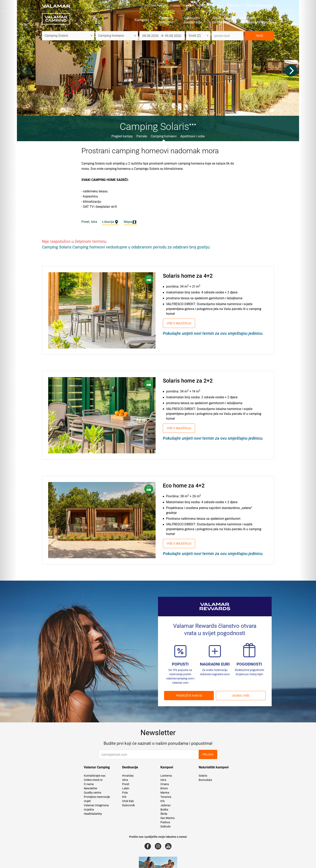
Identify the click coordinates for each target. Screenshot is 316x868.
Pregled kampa (122, 136)
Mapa (130, 222)
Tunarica (166, 797)
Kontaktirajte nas (95, 776)
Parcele (142, 136)
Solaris (203, 776)
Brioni (164, 788)
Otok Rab (128, 801)
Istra (125, 780)
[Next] (291, 71)
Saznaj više (241, 696)
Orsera (165, 784)
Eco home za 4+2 (184, 486)
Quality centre (93, 793)
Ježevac (166, 805)
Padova (165, 822)
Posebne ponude (156, 6)
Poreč (126, 784)
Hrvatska (128, 776)
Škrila (164, 814)
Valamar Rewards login (259, 6)
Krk (124, 797)
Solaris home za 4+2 (188, 276)
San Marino (168, 818)
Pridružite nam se (189, 696)
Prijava (208, 754)
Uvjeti (87, 801)
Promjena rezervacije (97, 797)
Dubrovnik (128, 805)
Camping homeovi (164, 136)
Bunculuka (205, 780)
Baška (164, 810)
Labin (126, 788)
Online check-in (93, 780)
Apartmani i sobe (192, 136)
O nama (175, 6)
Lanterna (166, 776)
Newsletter (206, 6)
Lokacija (110, 222)
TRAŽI (259, 36)
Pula (125, 793)
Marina (165, 793)
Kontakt (189, 6)
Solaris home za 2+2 (188, 381)
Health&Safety (93, 814)
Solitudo (166, 826)
